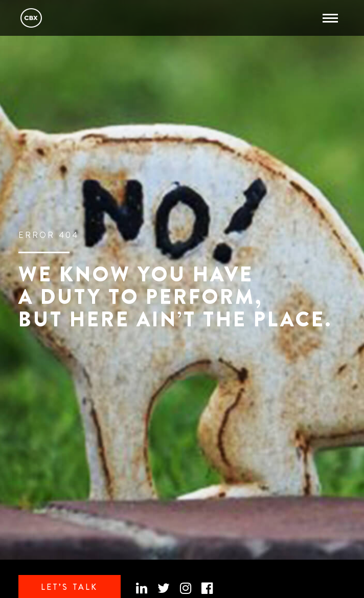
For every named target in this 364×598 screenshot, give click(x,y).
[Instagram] (186, 589)
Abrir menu (328, 14)
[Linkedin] (142, 589)
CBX (31, 18)
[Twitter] (164, 589)
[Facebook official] (207, 589)
